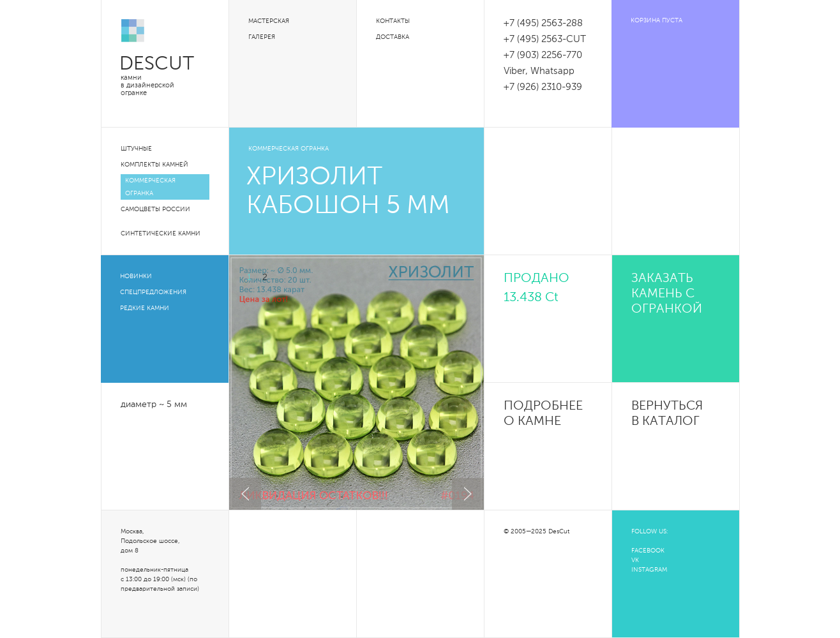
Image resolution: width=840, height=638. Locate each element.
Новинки (136, 276)
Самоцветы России (155, 209)
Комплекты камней (154, 165)
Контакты (393, 21)
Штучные (136, 149)
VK (635, 560)
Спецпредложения (153, 292)
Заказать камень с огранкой (667, 294)
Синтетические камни (161, 234)
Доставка (393, 37)
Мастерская (269, 21)
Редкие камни (145, 308)
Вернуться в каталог (667, 414)
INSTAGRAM (649, 570)
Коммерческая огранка (150, 187)
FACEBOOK (648, 551)
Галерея (262, 37)
